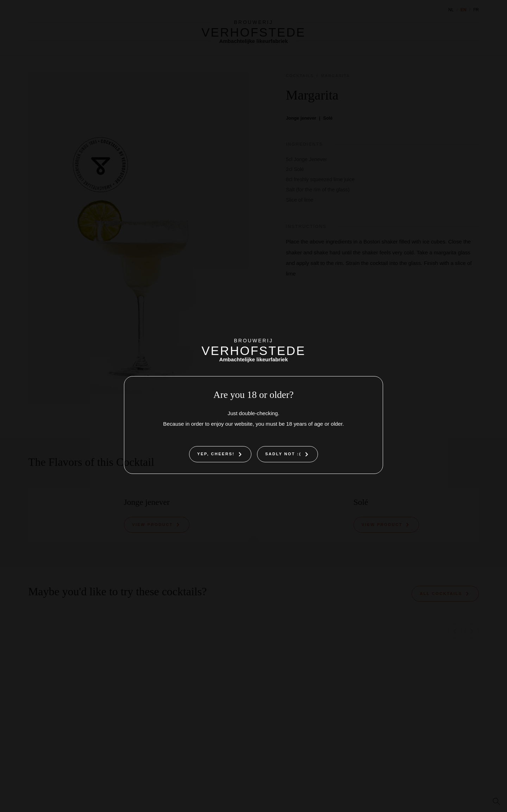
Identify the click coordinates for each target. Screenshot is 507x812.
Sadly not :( (283, 454)
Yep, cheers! (216, 454)
